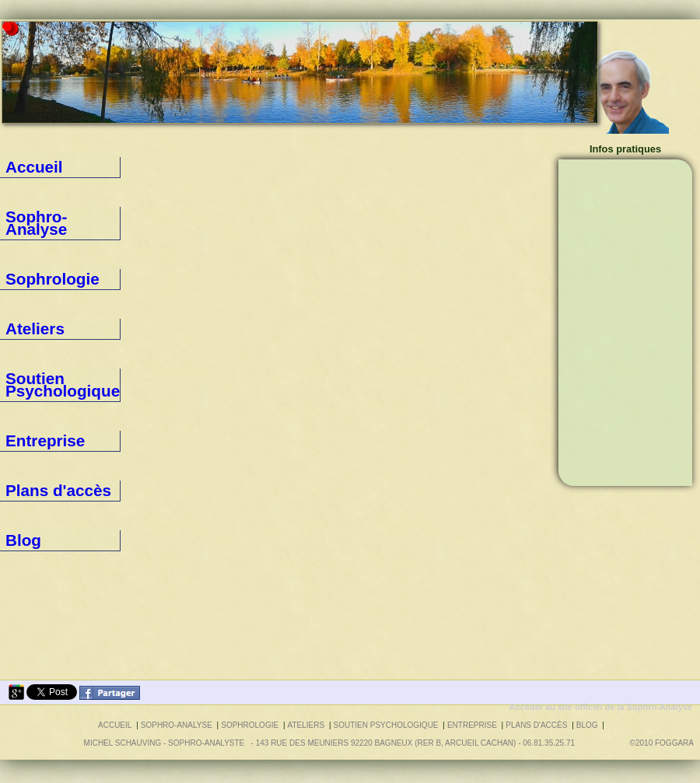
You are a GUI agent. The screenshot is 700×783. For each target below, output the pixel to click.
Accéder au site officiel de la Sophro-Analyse (601, 707)
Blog (15, 374)
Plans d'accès (33, 344)
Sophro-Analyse (38, 197)
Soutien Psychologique (53, 285)
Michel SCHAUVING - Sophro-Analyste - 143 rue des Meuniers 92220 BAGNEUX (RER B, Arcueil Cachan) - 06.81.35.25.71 (329, 743)
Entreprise (26, 315)
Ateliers (21, 256)
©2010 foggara (664, 743)
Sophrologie (30, 226)
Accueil (21, 167)
